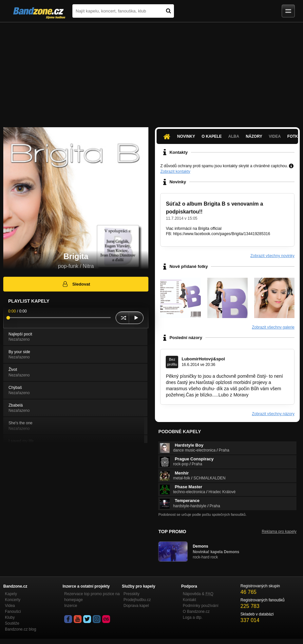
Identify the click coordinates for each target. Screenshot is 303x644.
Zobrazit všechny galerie (273, 327)
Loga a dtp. (193, 617)
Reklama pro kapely (279, 532)
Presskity (132, 594)
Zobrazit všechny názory (273, 414)
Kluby (10, 617)
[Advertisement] (151, 71)
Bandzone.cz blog (20, 629)
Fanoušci (13, 612)
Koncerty (13, 600)
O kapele (212, 136)
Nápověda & (198, 594)
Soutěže (12, 623)
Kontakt (189, 600)
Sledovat (76, 284)
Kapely (11, 594)
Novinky (186, 136)
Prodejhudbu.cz (137, 600)
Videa (275, 136)
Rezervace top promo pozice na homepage (92, 597)
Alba (234, 136)
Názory (254, 136)
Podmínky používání (201, 606)
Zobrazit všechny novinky (272, 256)
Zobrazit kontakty (175, 171)
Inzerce (71, 606)
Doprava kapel (136, 606)
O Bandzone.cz (196, 612)
